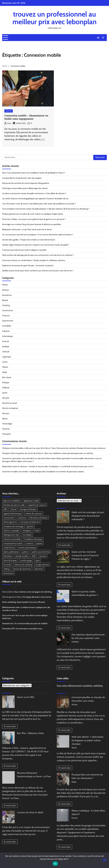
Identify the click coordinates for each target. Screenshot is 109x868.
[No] (105, 860)
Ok (55, 864)
